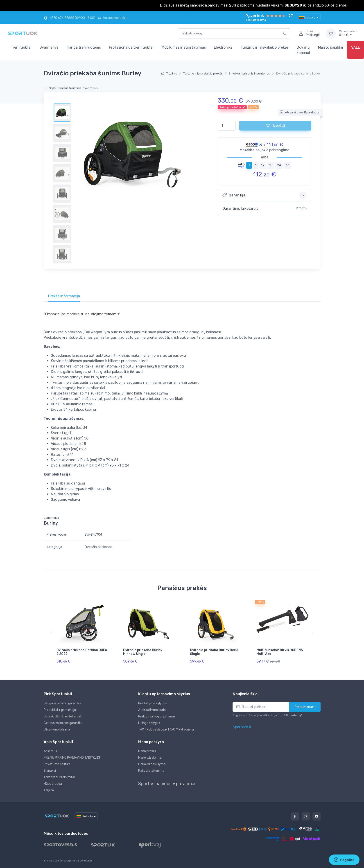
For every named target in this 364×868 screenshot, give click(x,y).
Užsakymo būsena (57, 729)
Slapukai (50, 771)
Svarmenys (49, 47)
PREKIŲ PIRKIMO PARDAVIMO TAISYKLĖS (72, 758)
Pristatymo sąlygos (153, 703)
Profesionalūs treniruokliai (131, 47)
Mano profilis (147, 751)
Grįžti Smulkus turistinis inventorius (71, 88)
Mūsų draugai (53, 784)
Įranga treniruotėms (84, 47)
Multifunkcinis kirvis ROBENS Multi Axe (280, 652)
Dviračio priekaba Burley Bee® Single (214, 652)
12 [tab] (263, 165)
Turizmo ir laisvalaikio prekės (265, 47)
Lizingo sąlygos (149, 723)
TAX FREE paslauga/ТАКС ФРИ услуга (166, 729)
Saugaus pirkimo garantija (62, 703)
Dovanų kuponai (303, 50)
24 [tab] (279, 165)
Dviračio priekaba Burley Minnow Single (143, 652)
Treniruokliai (21, 47)
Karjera (49, 790)
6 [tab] (256, 165)
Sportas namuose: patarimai (167, 784)
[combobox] (234, 33)
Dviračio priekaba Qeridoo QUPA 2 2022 (82, 652)
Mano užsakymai (150, 758)
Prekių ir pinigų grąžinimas (157, 716)
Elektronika (223, 47)
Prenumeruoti (305, 707)
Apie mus (50, 751)
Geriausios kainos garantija (63, 723)
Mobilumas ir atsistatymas (184, 47)
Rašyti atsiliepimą (151, 771)
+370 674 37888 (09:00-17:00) (69, 18)
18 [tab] (271, 165)
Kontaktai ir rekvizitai (59, 777)
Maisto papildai (331, 47)
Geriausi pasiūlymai (152, 764)
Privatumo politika (57, 764)
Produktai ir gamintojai (60, 710)
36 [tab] (287, 165)
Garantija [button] (234, 195)
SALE (356, 47)
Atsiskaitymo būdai (152, 710)
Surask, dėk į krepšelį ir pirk (63, 716)
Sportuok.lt (242, 727)
